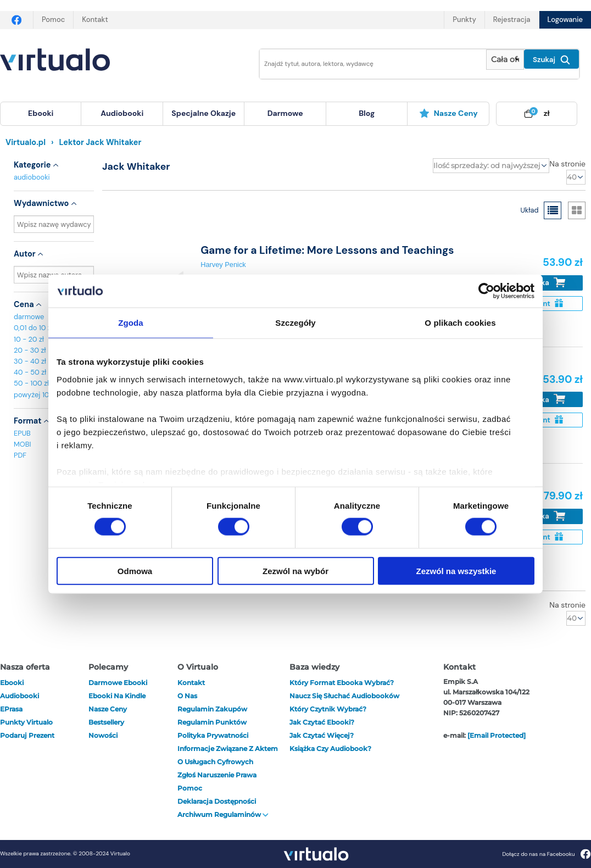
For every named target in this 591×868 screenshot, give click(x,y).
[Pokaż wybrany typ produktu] (505, 60)
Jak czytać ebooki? (322, 722)
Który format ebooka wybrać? (342, 683)
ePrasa (11, 709)
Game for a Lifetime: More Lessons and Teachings (327, 250)
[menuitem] (41, 114)
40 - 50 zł (30, 372)
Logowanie (565, 20)
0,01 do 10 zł (33, 328)
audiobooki (32, 177)
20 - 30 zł (30, 350)
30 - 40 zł (30, 361)
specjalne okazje (203, 113)
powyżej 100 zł (37, 395)
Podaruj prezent (27, 735)
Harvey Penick (223, 265)
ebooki (12, 683)
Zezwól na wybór (295, 571)
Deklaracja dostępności (217, 801)
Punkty (464, 20)
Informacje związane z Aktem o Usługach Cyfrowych (228, 755)
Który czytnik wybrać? (328, 709)
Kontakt (95, 20)
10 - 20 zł (29, 339)
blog (367, 113)
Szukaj (551, 60)
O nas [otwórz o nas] (187, 696)
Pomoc (53, 20)
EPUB (22, 433)
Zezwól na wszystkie (456, 571)
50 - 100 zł (31, 383)
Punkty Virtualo (26, 722)
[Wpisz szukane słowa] (365, 64)
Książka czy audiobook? (330, 749)
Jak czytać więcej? (322, 735)
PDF (20, 455)
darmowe (285, 113)
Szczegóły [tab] (295, 323)
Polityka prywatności (213, 735)
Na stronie (567, 164)
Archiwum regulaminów (223, 814)
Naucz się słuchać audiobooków (344, 696)
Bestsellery (106, 722)
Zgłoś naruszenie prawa (217, 775)
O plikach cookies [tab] (460, 323)
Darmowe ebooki (118, 683)
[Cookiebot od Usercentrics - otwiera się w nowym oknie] (486, 291)
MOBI (22, 444)
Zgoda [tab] (131, 323)
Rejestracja (512, 20)
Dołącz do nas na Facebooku (546, 854)
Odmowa (135, 571)
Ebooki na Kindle (117, 696)
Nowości (103, 735)
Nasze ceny (448, 113)
